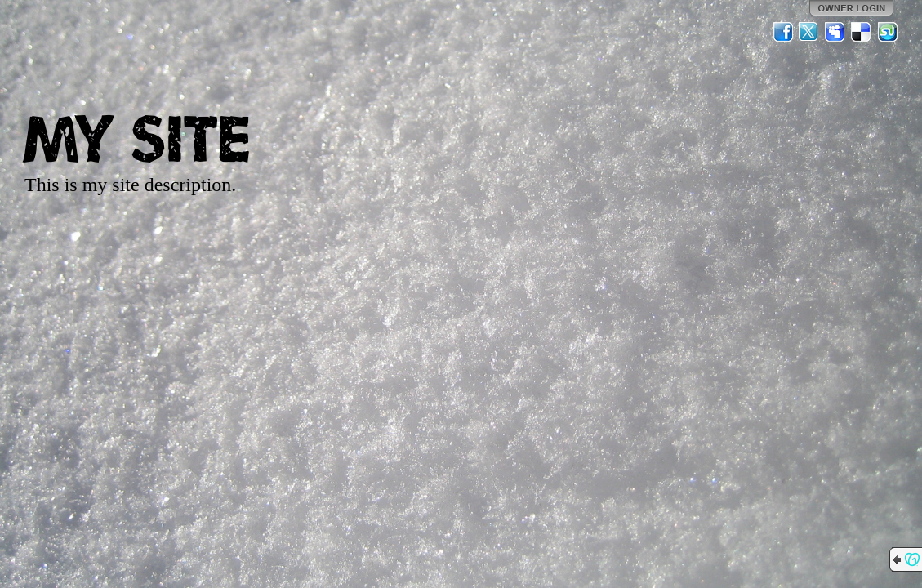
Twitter (809, 32)
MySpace (835, 32)
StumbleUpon (888, 32)
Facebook (783, 32)
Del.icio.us (862, 32)
